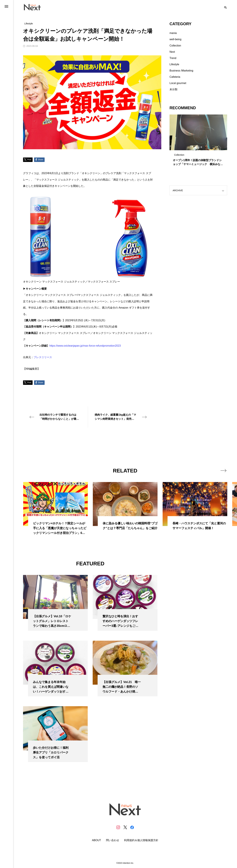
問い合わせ (113, 840)
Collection (175, 46)
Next (172, 52)
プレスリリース (43, 357)
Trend (173, 58)
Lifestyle (174, 64)
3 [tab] (201, 147)
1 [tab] (196, 147)
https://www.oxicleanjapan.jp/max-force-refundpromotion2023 (85, 346)
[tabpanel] (198, 142)
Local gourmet (178, 83)
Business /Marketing (181, 71)
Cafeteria (175, 77)
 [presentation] (223, 470)
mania (173, 33)
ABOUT (96, 840)
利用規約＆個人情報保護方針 (141, 840)
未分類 (173, 89)
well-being (175, 39)
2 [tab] (198, 147)
